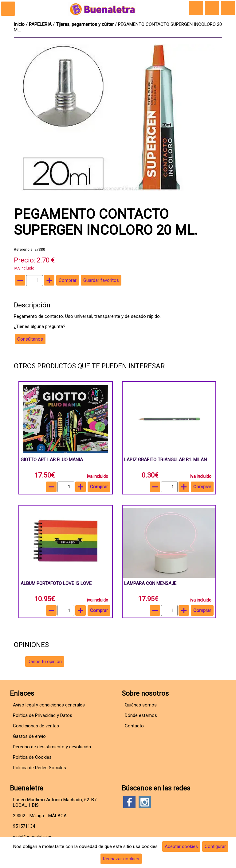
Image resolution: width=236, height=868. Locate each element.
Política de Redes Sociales (39, 768)
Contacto (134, 726)
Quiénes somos (141, 705)
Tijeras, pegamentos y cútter (85, 24)
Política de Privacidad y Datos (43, 715)
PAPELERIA (41, 24)
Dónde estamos (141, 715)
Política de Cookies (32, 757)
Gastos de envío (29, 736)
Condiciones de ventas (36, 726)
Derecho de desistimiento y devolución (52, 747)
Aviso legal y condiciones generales (49, 705)
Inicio (19, 24)
